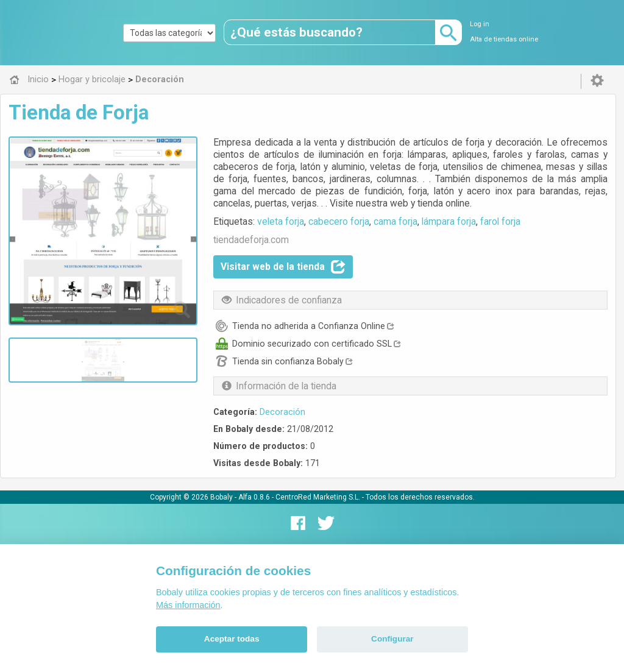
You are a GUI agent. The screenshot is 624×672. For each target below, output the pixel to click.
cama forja (395, 221)
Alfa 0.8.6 (254, 497)
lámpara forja (449, 221)
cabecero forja (339, 221)
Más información (188, 605)
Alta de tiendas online (504, 39)
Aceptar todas (232, 639)
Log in (480, 24)
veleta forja (281, 221)
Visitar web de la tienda (283, 267)
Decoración (282, 412)
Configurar (392, 639)
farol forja (500, 221)
